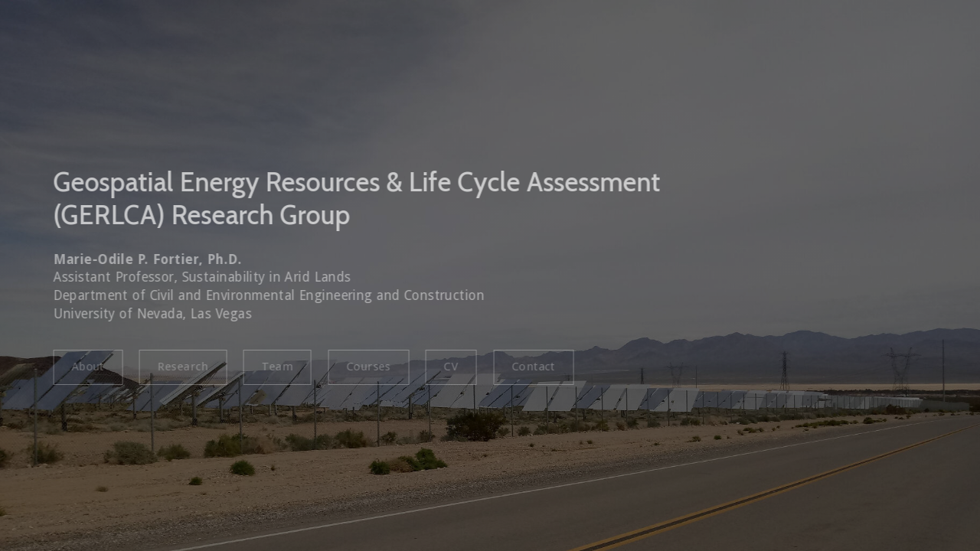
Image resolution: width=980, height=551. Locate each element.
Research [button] (181, 367)
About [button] (85, 367)
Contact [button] (531, 367)
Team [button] (275, 367)
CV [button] (449, 367)
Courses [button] (366, 367)
